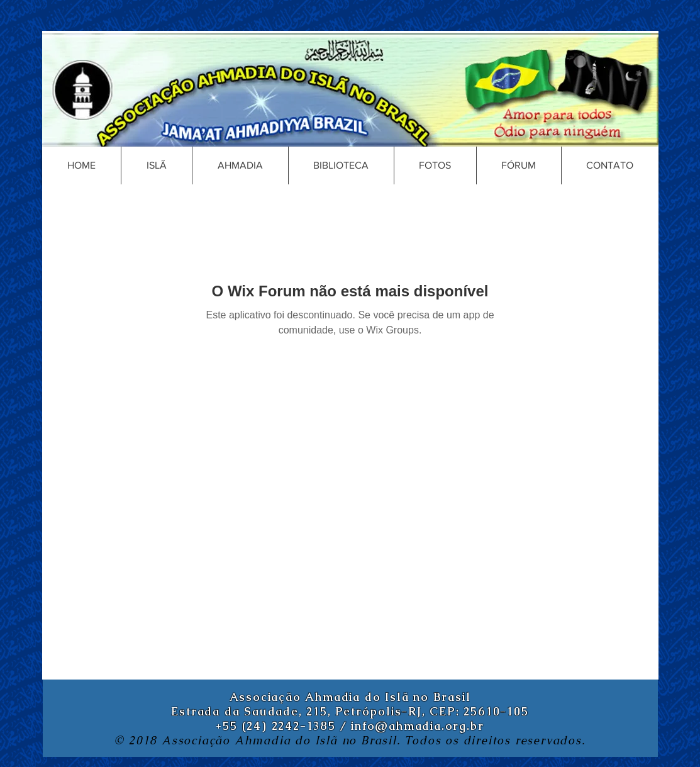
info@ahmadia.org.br (417, 726)
